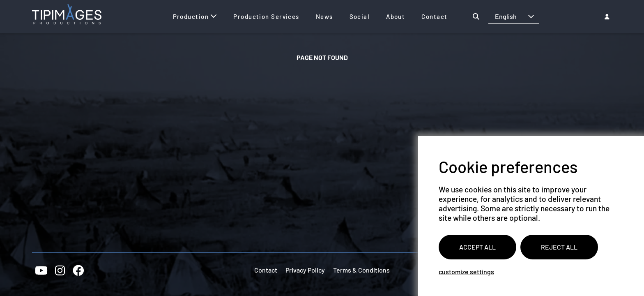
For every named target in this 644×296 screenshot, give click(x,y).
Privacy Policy (305, 270)
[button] (531, 16)
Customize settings (466, 272)
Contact (266, 270)
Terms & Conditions (361, 270)
